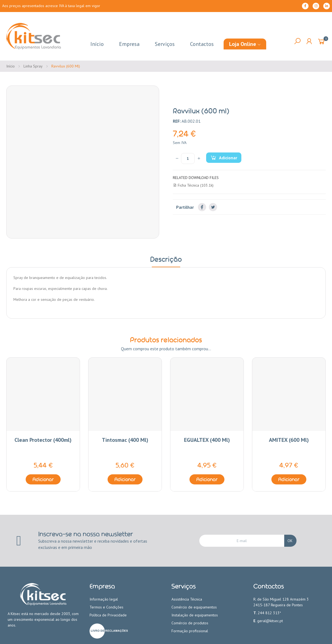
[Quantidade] (188, 158)
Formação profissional (190, 631)
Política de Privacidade (108, 615)
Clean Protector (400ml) (43, 440)
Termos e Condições (106, 607)
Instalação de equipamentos (195, 615)
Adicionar (228, 158)
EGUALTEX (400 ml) (207, 440)
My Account (309, 41)
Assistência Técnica (187, 599)
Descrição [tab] (166, 259)
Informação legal (104, 599)
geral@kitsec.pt (270, 621)
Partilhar (202, 207)
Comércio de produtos (190, 623)
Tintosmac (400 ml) (125, 440)
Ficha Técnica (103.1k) (193, 185)
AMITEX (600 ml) (289, 440)
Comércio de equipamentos (194, 607)
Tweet (213, 207)
